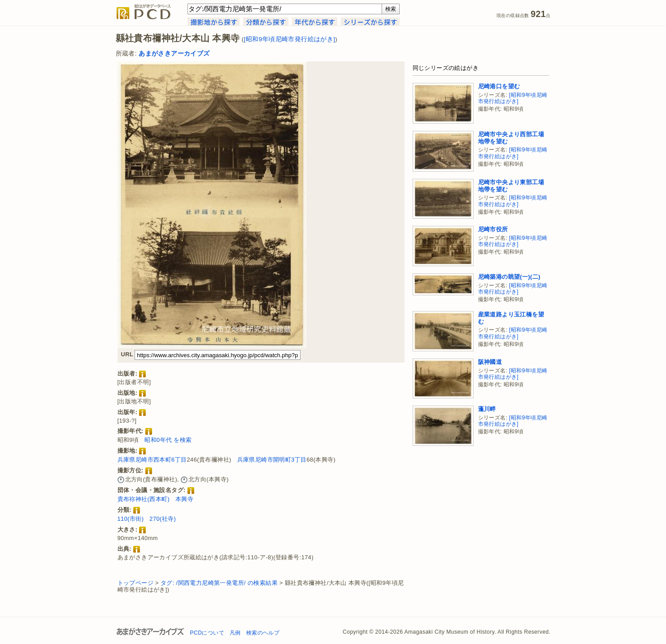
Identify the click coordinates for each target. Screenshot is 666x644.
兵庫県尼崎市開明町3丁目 (272, 460)
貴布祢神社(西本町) (144, 499)
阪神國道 (490, 362)
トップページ (135, 583)
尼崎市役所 (493, 229)
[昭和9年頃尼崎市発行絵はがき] (290, 39)
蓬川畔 (487, 409)
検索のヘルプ (263, 633)
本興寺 (184, 499)
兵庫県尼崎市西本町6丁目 (152, 460)
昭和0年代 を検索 (168, 440)
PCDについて (207, 633)
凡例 (235, 633)
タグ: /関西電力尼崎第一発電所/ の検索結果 (219, 583)
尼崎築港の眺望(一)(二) (509, 277)
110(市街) (131, 519)
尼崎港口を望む (499, 86)
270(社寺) (163, 519)
